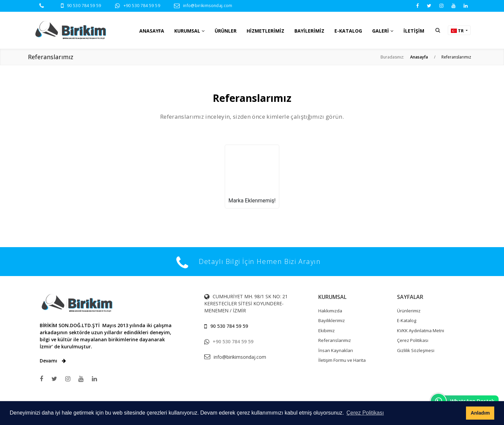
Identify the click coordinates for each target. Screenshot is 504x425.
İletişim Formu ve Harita (342, 360)
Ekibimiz (327, 331)
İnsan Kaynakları (336, 350)
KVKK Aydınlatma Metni (421, 331)
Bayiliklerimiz (332, 320)
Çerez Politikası (413, 340)
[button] (438, 30)
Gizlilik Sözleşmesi (416, 350)
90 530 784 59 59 (84, 6)
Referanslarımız (335, 340)
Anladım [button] (480, 413)
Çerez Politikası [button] (365, 413)
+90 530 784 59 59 (142, 6)
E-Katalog (407, 320)
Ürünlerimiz (409, 311)
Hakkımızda (330, 311)
